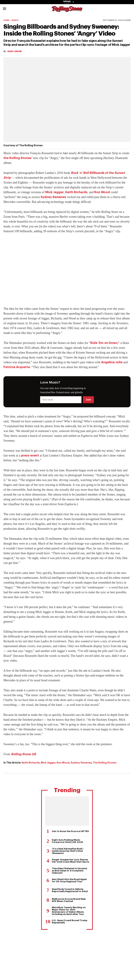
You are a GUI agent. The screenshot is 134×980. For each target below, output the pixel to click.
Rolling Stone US (24, 754)
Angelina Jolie (112, 362)
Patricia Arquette (17, 367)
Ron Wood (102, 192)
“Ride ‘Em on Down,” (104, 343)
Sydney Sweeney (53, 197)
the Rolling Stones (17, 158)
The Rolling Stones (105, 763)
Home (6, 20)
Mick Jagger (55, 192)
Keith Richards (76, 192)
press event (30, 455)
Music (15, 20)
